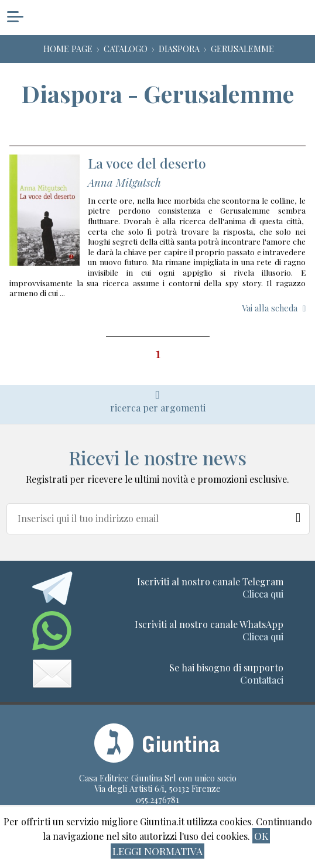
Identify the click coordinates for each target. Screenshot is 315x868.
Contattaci (262, 680)
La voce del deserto (147, 163)
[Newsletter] (299, 515)
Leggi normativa (158, 851)
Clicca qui (263, 594)
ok (261, 836)
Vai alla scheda (270, 308)
